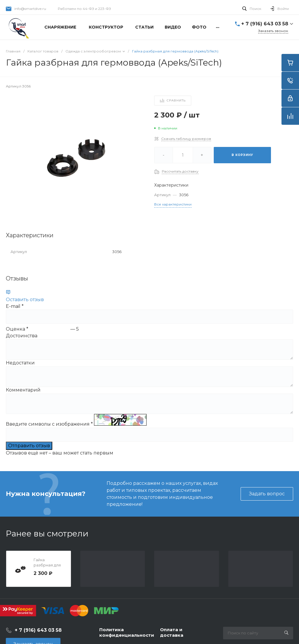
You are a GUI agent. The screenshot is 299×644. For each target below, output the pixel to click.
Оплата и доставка (172, 632)
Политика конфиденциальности (127, 632)
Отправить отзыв (29, 446)
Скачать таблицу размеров (186, 139)
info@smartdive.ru (30, 9)
